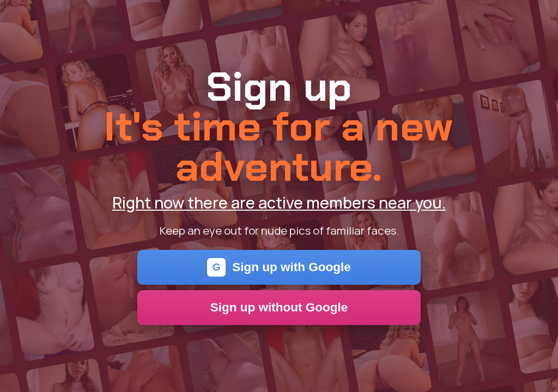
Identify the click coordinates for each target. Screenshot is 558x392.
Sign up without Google (279, 307)
